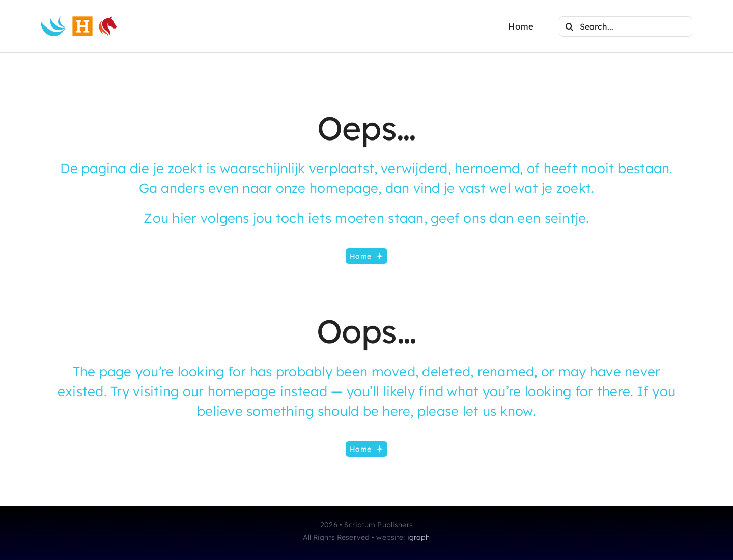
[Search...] (626, 26)
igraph (419, 537)
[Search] (569, 26)
